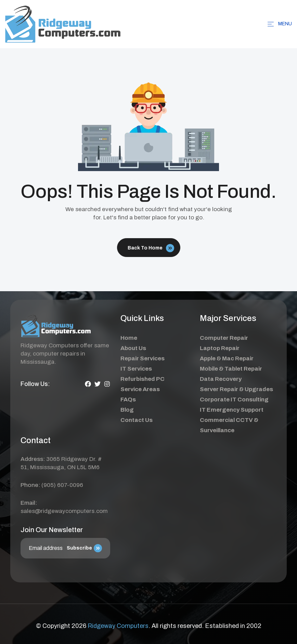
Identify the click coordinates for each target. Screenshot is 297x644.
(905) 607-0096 (62, 485)
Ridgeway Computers (118, 626)
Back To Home (151, 248)
